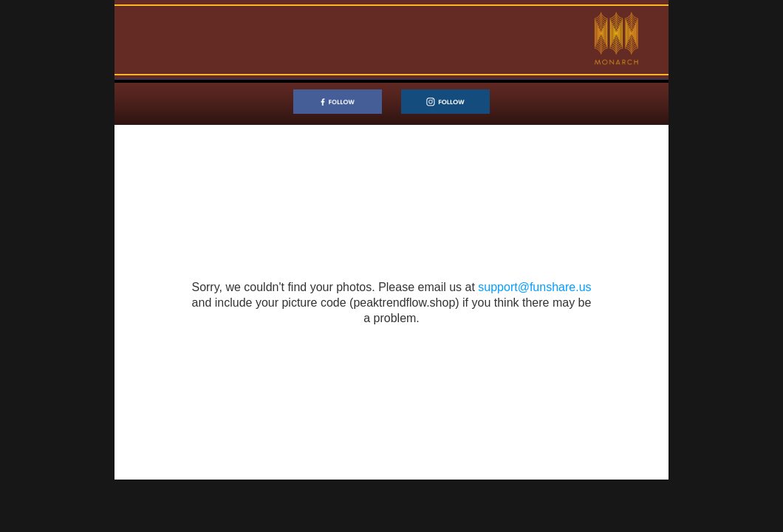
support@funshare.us (534, 287)
